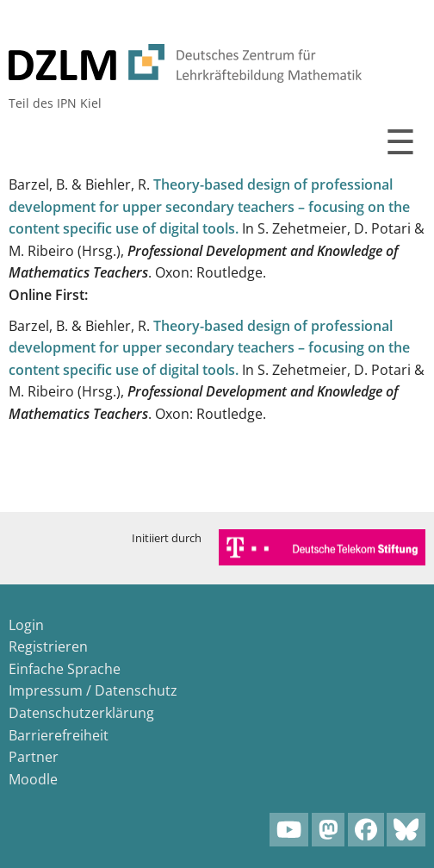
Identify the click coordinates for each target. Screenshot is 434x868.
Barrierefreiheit (59, 735)
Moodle (33, 779)
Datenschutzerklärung (81, 713)
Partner (34, 757)
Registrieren (48, 646)
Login (26, 625)
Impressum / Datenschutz (93, 690)
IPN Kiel (79, 103)
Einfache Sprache (65, 669)
